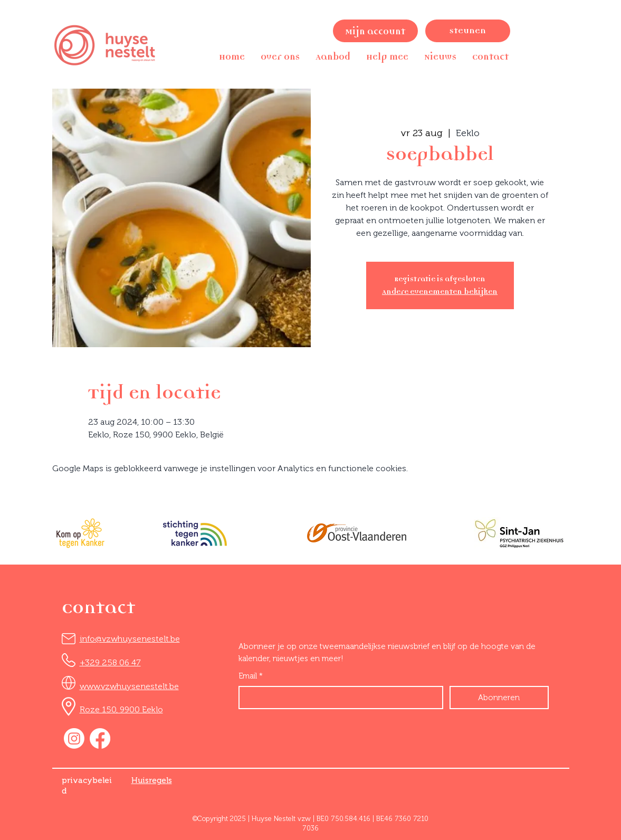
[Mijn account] (375, 31)
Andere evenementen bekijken (440, 292)
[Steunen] (468, 31)
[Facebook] (100, 738)
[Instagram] (74, 738)
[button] (280, 57)
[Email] (338, 698)
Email (251, 676)
